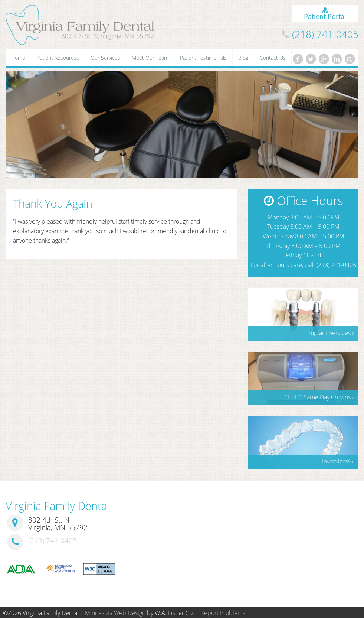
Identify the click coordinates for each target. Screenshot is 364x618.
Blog (243, 58)
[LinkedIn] (337, 59)
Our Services (105, 58)
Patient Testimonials (203, 58)
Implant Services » (331, 333)
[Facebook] (298, 59)
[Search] (350, 59)
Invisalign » (338, 461)
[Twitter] (311, 59)
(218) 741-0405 (325, 34)
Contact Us (273, 58)
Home (18, 58)
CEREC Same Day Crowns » (319, 397)
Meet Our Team (150, 58)
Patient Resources (58, 58)
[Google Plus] (324, 59)
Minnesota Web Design (115, 613)
